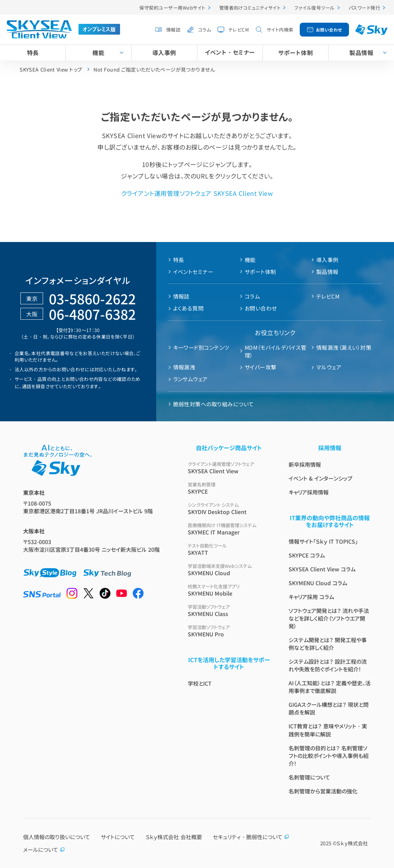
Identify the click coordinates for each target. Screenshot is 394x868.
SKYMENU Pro (229, 631)
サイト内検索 (280, 29)
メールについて (44, 850)
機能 (98, 53)
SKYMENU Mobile (229, 590)
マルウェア (329, 367)
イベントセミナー (193, 272)
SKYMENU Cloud (229, 570)
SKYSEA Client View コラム (322, 569)
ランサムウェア (190, 379)
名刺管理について (309, 777)
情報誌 (173, 29)
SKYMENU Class (229, 610)
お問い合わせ (329, 30)
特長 (33, 53)
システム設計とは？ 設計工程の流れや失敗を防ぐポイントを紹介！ (328, 665)
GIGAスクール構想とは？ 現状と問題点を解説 (329, 708)
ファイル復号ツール (314, 8)
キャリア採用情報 (309, 492)
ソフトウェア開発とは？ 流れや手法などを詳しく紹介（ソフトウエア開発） (329, 618)
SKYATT (229, 549)
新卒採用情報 (305, 464)
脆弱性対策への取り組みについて (214, 404)
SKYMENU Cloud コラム (318, 583)
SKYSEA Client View (229, 468)
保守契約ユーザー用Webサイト (172, 8)
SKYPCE (229, 488)
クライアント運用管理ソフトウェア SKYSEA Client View (197, 193)
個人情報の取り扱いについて (57, 837)
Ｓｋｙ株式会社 (352, 843)
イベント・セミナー (230, 52)
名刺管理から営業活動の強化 (323, 791)
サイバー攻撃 (261, 367)
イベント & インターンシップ (321, 478)
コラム (205, 29)
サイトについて (118, 837)
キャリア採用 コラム (311, 597)
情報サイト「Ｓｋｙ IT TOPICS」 (323, 541)
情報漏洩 (184, 367)
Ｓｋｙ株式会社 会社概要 (174, 837)
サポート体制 (295, 53)
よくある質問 (189, 308)
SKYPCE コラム (307, 555)
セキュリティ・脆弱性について (251, 837)
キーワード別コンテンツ (201, 347)
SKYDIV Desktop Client (229, 508)
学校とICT (200, 683)
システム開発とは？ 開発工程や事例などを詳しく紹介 (328, 644)
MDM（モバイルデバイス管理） (276, 351)
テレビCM (239, 29)
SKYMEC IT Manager (229, 529)
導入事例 (164, 53)
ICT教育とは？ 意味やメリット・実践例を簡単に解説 (328, 730)
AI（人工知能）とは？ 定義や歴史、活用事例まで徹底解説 (330, 687)
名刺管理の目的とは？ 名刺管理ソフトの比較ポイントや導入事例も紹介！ (329, 756)
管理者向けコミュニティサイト (250, 8)
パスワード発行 (364, 8)
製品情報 (327, 272)
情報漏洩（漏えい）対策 (344, 347)
